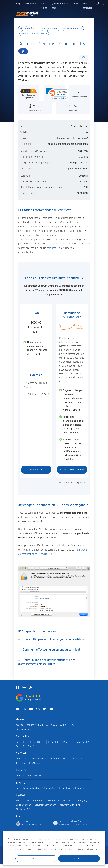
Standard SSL (23, 801)
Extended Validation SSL (60, 801)
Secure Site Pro (38, 742)
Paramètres (45, 858)
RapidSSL (21, 776)
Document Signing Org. (45, 805)
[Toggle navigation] (90, 13)
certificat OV (53, 248)
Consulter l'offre (72, 470)
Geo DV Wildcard (39, 759)
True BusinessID (57, 759)
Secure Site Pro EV (25, 746)
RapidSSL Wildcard (37, 776)
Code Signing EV (24, 805)
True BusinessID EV (77, 759)
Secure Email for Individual (72, 788)
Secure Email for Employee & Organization (36, 788)
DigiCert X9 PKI (23, 809)
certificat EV (81, 244)
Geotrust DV (22, 759)
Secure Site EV (82, 742)
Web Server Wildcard (26, 729)
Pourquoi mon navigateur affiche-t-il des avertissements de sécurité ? (47, 662)
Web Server (51, 725)
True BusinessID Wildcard (28, 763)
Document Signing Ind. (70, 805)
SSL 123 (20, 725)
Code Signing (81, 801)
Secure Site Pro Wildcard (60, 742)
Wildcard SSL (39, 801)
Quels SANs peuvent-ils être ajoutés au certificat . (52, 639)
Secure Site (22, 742)
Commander (33, 51)
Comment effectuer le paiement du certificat (49, 650)
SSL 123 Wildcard (35, 725)
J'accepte (82, 858)
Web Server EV (67, 725)
